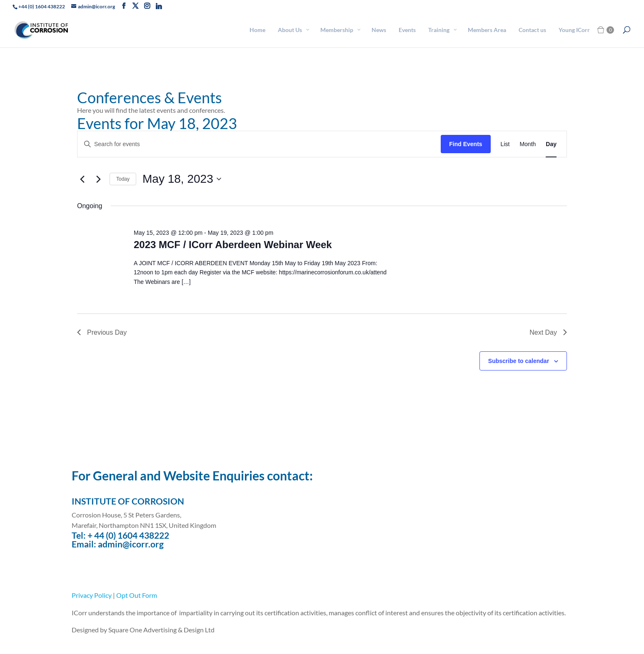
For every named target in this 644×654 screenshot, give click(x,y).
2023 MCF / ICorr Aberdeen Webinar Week (233, 245)
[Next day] (98, 179)
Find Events (466, 144)
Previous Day (102, 332)
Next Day (548, 332)
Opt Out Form (137, 595)
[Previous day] (82, 179)
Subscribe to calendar (519, 361)
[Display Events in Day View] (551, 144)
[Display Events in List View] (505, 144)
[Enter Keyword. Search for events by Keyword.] (259, 144)
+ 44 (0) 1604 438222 (128, 535)
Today (123, 179)
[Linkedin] (159, 6)
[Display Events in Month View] (528, 144)
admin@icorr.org (131, 544)
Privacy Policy (92, 595)
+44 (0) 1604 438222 (42, 6)
